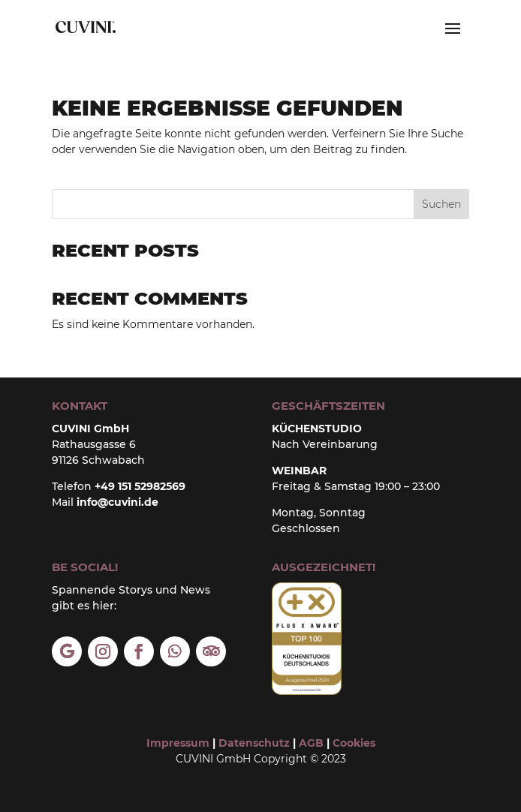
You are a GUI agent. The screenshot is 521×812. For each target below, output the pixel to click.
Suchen (441, 204)
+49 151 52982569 (140, 486)
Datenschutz (254, 743)
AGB (310, 743)
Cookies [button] (354, 743)
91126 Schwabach (98, 460)
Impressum (178, 743)
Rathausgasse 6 (94, 444)
